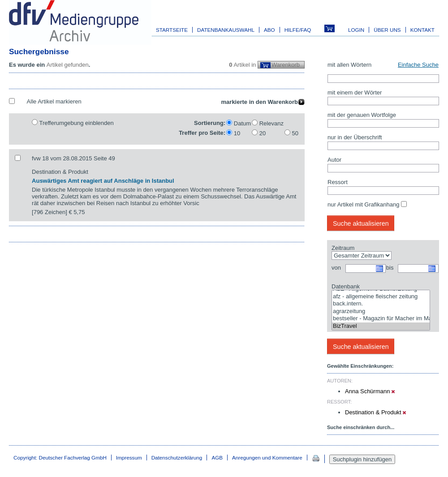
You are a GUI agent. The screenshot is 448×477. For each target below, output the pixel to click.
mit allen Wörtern (349, 65)
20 (263, 133)
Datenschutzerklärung (177, 458)
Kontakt (422, 30)
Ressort (338, 182)
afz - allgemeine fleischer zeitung (381, 297)
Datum (242, 123)
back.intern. (381, 304)
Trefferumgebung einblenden (76, 123)
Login (356, 30)
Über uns (387, 30)
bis (390, 268)
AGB (217, 458)
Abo (269, 30)
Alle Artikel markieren (54, 101)
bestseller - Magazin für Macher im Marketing (381, 319)
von (336, 268)
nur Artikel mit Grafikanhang (363, 204)
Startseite (172, 30)
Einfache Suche (418, 65)
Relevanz (271, 123)
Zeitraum (343, 248)
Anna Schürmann (370, 391)
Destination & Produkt (375, 412)
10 (237, 133)
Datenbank (346, 286)
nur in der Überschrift (355, 137)
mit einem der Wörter (355, 92)
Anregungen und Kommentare (267, 458)
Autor (334, 160)
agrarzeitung (381, 312)
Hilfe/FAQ (298, 30)
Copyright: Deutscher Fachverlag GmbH (60, 458)
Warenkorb (286, 65)
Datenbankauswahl (226, 30)
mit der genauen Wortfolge (362, 115)
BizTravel (381, 326)
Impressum (129, 458)
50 (295, 133)
